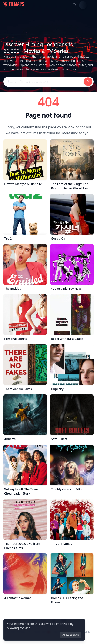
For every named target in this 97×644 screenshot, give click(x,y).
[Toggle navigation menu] (91, 5)
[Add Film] (83, 5)
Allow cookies (71, 635)
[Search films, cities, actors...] (74, 5)
